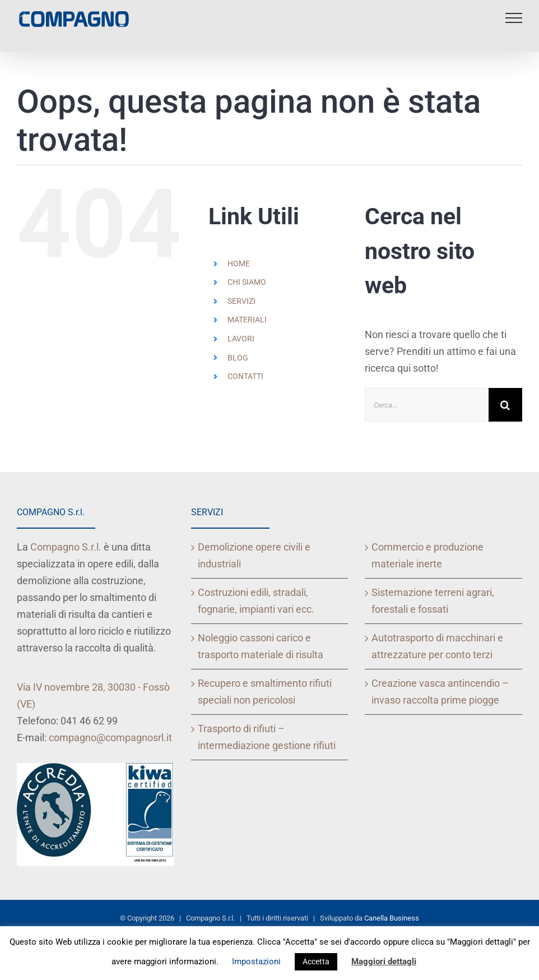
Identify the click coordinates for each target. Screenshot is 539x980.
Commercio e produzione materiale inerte (428, 555)
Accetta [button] (316, 961)
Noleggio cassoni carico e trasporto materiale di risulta (261, 646)
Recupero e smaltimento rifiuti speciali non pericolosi (265, 692)
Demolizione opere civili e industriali (254, 555)
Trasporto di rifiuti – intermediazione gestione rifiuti (267, 737)
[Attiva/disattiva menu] (514, 18)
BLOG (238, 358)
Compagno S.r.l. (66, 547)
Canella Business (392, 918)
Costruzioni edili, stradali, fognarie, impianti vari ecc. (256, 601)
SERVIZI (241, 301)
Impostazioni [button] (256, 961)
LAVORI (241, 339)
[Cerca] (505, 405)
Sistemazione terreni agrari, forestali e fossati (433, 601)
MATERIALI (247, 320)
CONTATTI (245, 376)
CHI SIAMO (247, 282)
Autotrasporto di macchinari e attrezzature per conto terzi (437, 646)
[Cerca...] (427, 405)
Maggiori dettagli (384, 961)
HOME (239, 264)
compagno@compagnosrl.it (110, 738)
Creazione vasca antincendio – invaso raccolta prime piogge (440, 692)
